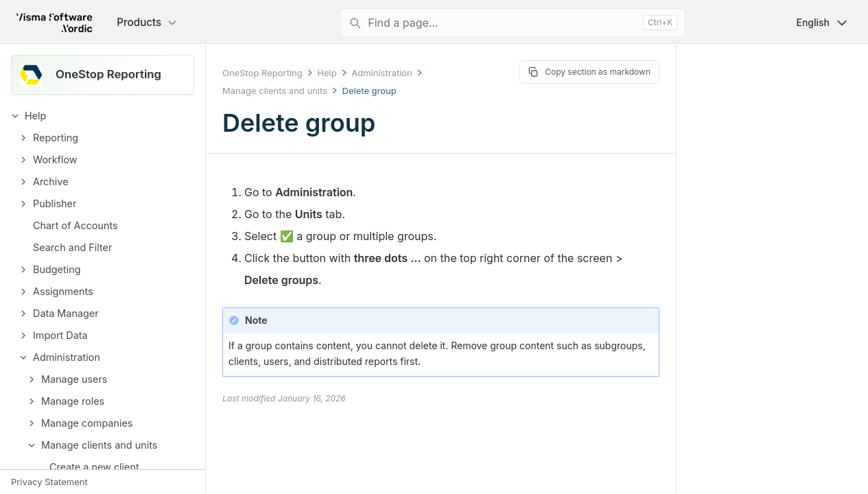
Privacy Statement (49, 482)
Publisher (55, 203)
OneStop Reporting (262, 73)
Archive (51, 181)
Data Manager (66, 313)
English (822, 23)
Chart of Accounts (75, 225)
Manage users (74, 379)
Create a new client (94, 467)
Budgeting (57, 269)
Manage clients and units (99, 445)
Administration (67, 357)
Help (35, 116)
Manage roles (73, 401)
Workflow (55, 160)
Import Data (60, 335)
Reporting (56, 138)
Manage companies (87, 423)
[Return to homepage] (54, 23)
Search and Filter (72, 247)
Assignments (63, 291)
